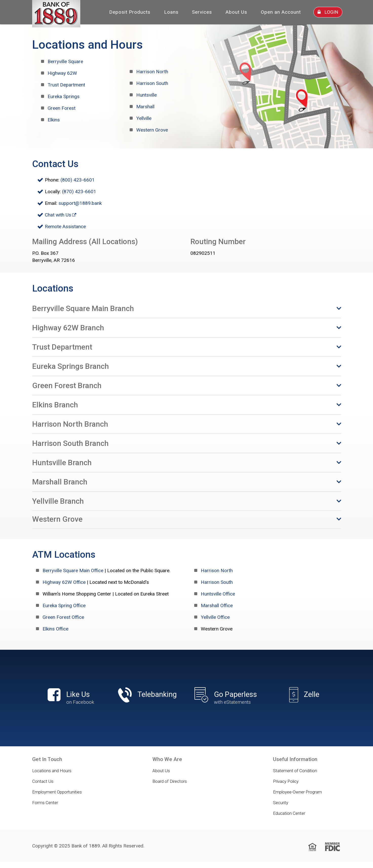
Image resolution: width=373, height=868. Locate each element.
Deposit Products (130, 12)
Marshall (145, 107)
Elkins (54, 120)
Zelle (312, 694)
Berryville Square (65, 61)
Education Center (289, 813)
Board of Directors (170, 781)
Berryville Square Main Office (73, 571)
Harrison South (152, 83)
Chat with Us (58, 215)
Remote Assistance (65, 227)
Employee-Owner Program (297, 792)
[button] (187, 308)
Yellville (144, 118)
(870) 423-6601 (79, 192)
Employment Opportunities (57, 792)
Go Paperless (226, 698)
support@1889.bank (80, 203)
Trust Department (66, 85)
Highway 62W (62, 73)
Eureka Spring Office (64, 605)
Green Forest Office (63, 617)
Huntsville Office (218, 594)
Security (281, 803)
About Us (236, 12)
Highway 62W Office (64, 582)
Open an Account (281, 12)
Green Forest (62, 108)
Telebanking (157, 694)
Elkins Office (55, 629)
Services (202, 12)
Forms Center (45, 803)
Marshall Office (217, 605)
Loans (171, 12)
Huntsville (146, 95)
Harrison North (152, 72)
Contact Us (43, 781)
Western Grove (152, 130)
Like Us (69, 698)
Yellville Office (215, 617)
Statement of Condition (295, 771)
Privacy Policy (286, 781)
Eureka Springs (64, 96)
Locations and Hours (52, 771)
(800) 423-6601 (78, 180)
